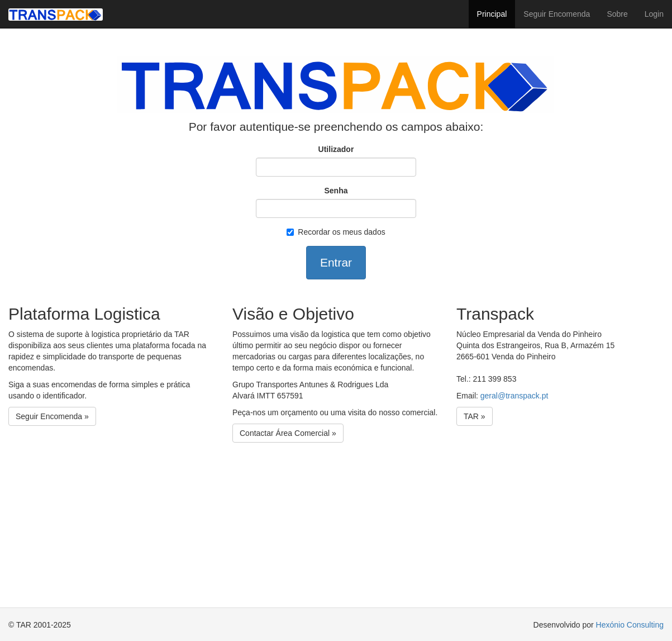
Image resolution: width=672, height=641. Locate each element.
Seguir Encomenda (557, 14)
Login (654, 14)
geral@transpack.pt (514, 396)
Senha (336, 191)
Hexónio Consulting (630, 625)
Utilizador (336, 149)
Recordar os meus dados (336, 232)
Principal (492, 14)
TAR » (475, 416)
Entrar (336, 262)
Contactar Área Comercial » (288, 433)
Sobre (617, 14)
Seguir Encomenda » (52, 416)
